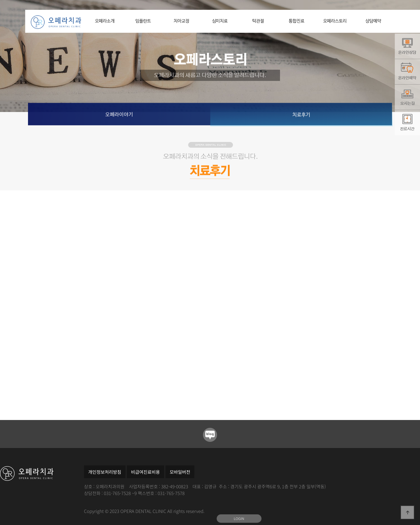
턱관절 (258, 21)
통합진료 (297, 21)
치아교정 (181, 21)
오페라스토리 (335, 21)
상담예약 (373, 21)
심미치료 (220, 21)
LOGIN (239, 518)
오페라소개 (105, 21)
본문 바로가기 (25, 10)
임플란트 (143, 21)
